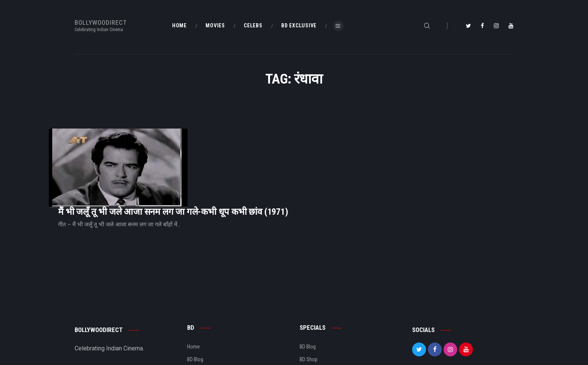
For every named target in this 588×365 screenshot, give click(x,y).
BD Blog (195, 313)
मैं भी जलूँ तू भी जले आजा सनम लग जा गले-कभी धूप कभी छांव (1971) (267, 149)
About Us (197, 325)
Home (193, 300)
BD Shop (309, 313)
